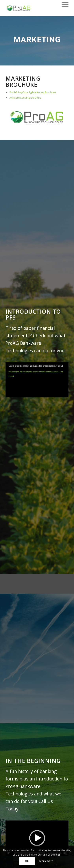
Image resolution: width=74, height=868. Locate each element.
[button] (37, 838)
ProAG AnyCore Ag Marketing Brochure (33, 92)
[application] (37, 380)
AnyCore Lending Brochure (25, 98)
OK (27, 861)
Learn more (46, 861)
